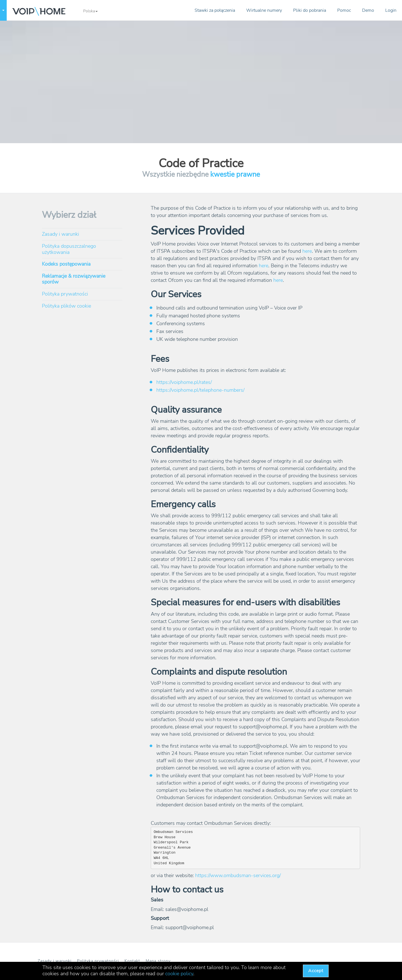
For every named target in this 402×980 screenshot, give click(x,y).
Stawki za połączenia (215, 10)
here (307, 251)
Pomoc (344, 10)
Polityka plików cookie (66, 306)
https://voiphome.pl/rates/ (184, 382)
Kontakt (132, 961)
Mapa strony (158, 961)
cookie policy (179, 974)
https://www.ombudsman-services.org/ (238, 875)
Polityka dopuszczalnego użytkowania (69, 249)
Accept (316, 971)
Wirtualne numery (264, 10)
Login (391, 10)
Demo (368, 10)
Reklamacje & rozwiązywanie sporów (74, 279)
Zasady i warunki (60, 234)
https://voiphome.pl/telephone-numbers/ (200, 390)
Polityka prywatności (65, 294)
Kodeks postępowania (66, 264)
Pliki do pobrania (310, 10)
